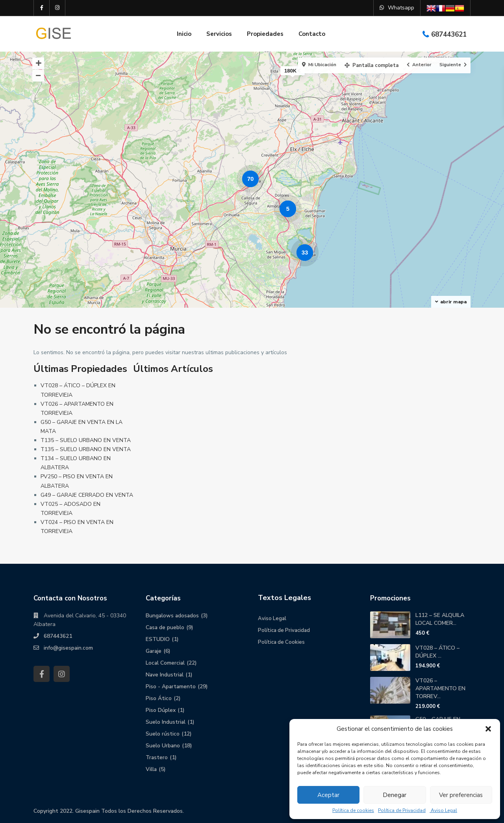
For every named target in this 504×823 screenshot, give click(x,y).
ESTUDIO (158, 639)
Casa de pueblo (165, 627)
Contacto (312, 34)
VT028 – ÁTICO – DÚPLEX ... (437, 652)
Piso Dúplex (161, 710)
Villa (151, 769)
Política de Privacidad (402, 810)
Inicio (184, 34)
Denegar (395, 795)
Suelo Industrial (166, 722)
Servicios (219, 34)
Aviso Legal (443, 810)
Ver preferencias (461, 795)
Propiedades (265, 34)
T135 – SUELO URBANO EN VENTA (86, 440)
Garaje (154, 651)
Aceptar (328, 795)
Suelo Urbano (163, 746)
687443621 (449, 34)
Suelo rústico (163, 734)
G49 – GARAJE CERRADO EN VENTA (87, 495)
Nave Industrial (165, 675)
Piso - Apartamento (171, 686)
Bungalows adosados (173, 616)
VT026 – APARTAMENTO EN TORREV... (440, 688)
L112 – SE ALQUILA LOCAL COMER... (440, 619)
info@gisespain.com (69, 648)
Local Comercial (166, 663)
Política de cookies (353, 810)
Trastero (157, 757)
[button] (488, 729)
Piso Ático (159, 698)
